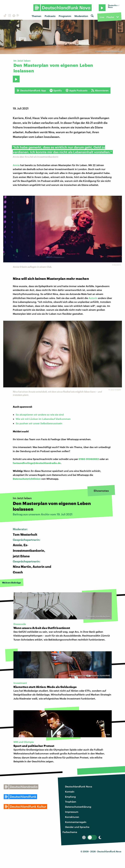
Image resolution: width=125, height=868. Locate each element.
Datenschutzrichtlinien (27, 479)
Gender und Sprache (77, 827)
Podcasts (50, 16)
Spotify (56, 90)
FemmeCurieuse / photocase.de (110, 51)
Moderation (81, 16)
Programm (65, 16)
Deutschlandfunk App (31, 90)
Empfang (70, 797)
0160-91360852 (89, 459)
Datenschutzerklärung (78, 807)
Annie (16, 165)
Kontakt (70, 792)
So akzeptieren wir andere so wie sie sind (40, 414)
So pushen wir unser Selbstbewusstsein (39, 423)
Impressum (72, 812)
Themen (36, 16)
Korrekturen (72, 817)
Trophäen (71, 802)
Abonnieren (100, 90)
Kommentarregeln (76, 822)
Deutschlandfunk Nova (79, 786)
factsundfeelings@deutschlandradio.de (37, 463)
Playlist (110, 17)
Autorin (93, 298)
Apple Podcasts (76, 90)
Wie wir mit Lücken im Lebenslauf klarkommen (43, 419)
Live (102, 17)
